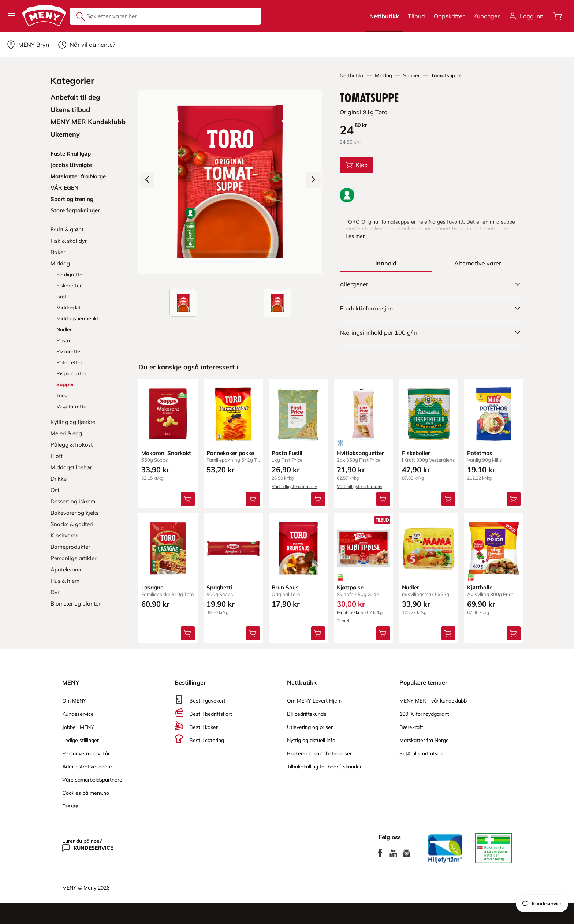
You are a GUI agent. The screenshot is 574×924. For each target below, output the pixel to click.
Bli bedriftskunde (307, 714)
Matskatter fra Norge (424, 740)
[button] (12, 16)
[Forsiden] (277, 303)
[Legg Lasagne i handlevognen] (188, 633)
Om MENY (74, 701)
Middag (383, 75)
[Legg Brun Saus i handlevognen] (318, 633)
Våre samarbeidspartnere (92, 780)
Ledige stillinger (81, 740)
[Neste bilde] (313, 180)
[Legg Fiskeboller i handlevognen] (448, 499)
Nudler (411, 587)
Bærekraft (411, 727)
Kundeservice (78, 714)
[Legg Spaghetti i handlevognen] (253, 633)
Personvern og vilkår (86, 753)
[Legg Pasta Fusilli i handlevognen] (318, 499)
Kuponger (487, 16)
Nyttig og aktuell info (311, 740)
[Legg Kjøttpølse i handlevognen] (383, 633)
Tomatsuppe (446, 75)
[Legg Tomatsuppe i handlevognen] (357, 165)
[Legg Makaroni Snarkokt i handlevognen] (188, 499)
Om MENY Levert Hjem (314, 701)
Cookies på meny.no (86, 793)
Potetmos (480, 453)
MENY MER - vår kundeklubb (433, 701)
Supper (411, 75)
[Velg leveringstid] (87, 45)
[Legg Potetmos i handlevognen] (514, 499)
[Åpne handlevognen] (558, 16)
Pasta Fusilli (288, 453)
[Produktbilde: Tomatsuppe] (183, 303)
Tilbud (416, 16)
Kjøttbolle (480, 587)
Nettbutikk (384, 16)
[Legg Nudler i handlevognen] (448, 633)
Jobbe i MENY (78, 727)
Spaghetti (219, 587)
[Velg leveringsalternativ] (28, 45)
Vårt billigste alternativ (294, 486)
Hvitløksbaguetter (360, 453)
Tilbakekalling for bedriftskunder (324, 767)
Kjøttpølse (350, 587)
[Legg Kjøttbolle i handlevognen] (514, 633)
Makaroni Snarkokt (166, 453)
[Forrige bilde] (147, 180)
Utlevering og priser (310, 727)
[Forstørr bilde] (230, 182)
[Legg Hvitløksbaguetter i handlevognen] (383, 499)
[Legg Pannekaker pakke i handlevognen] (253, 499)
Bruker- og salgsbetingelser (319, 753)
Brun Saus (285, 587)
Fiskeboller (416, 453)
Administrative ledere (87, 767)
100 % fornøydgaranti (425, 714)
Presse (70, 806)
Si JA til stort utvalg (422, 753)
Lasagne (152, 587)
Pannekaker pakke (230, 453)
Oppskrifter (449, 16)
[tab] (386, 263)
